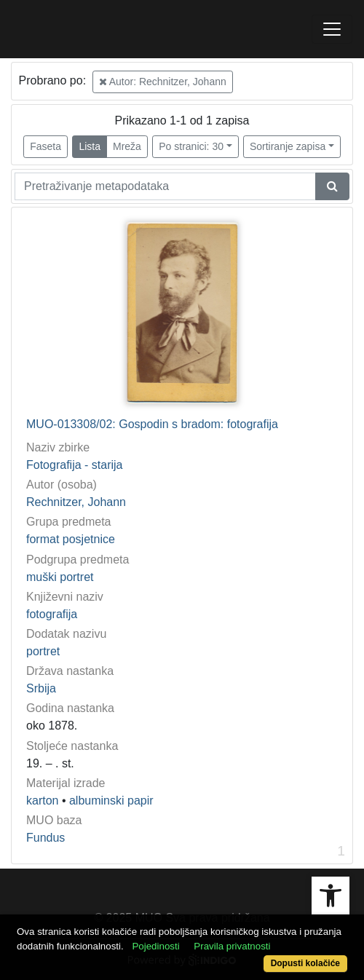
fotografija (52, 614)
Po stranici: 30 (191, 146)
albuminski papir (111, 801)
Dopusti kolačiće (305, 963)
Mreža (127, 146)
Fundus (45, 838)
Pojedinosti (155, 946)
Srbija (41, 688)
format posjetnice (71, 539)
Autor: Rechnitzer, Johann (163, 82)
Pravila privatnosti (232, 946)
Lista (90, 146)
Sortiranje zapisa (288, 146)
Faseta (45, 146)
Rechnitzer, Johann (76, 502)
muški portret (60, 577)
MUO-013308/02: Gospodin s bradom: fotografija (152, 424)
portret (43, 651)
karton (42, 801)
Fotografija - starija (75, 465)
